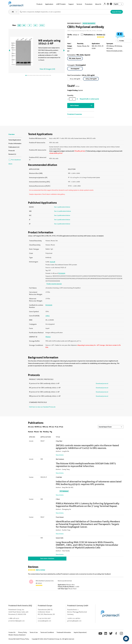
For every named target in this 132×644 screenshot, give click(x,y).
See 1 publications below (62, 207)
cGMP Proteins (61, 4)
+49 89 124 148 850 (74, 618)
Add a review (40, 570)
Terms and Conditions (47, 632)
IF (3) (57, 427)
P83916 (48, 337)
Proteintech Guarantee (75, 114)
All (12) (31, 427)
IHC (35, 25)
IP (30, 25)
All (19, 25)
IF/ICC (42, 25)
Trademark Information (64, 632)
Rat (41, 432)
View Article (60, 455)
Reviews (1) (101, 35)
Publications (88, 35)
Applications (49, 4)
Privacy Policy (22, 632)
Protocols (12, 151)
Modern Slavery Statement (17, 635)
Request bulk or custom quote (89, 99)
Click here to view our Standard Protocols (42, 407)
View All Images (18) (47, 69)
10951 (48, 316)
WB (24, 25)
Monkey (46, 432)
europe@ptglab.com (44, 621)
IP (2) (61, 427)
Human (31, 432)
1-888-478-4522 (14, 618)
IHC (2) (51, 427)
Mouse (37, 432)
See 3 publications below (62, 220)
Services (79, 4)
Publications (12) (14, 147)
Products (39, 4)
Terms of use (34, 632)
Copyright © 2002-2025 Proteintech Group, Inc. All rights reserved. (53, 639)
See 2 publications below (62, 215)
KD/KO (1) (38, 427)
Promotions (89, 4)
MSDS (10, 164)
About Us (98, 4)
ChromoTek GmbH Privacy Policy (19, 639)
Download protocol (102, 383)
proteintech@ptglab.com (16, 621)
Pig (51, 432)
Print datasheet (15, 160)
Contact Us (12, 632)
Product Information (15, 143)
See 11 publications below (63, 211)
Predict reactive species (54, 284)
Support (71, 4)
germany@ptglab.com (74, 621)
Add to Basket (74, 105)
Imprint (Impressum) (80, 632)
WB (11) (45, 427)
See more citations (47, 559)
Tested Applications (15, 140)
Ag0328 (53, 262)
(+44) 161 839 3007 (44, 618)
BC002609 (62, 273)
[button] (126, 639)
